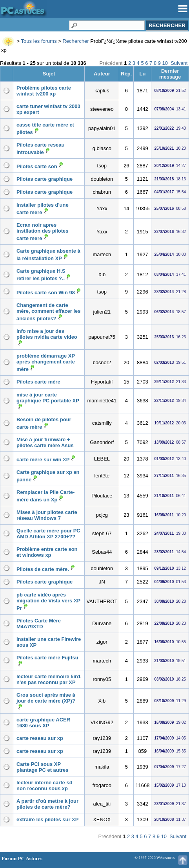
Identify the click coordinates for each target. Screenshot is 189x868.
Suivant (179, 63)
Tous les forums (39, 41)
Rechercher (75, 41)
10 (165, 63)
